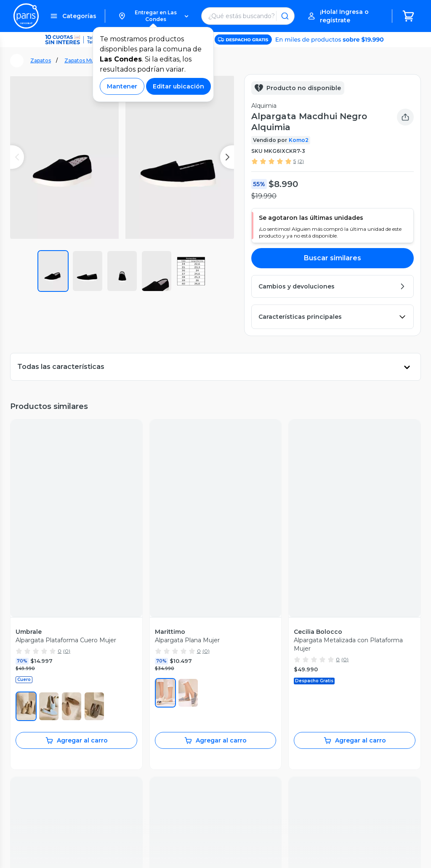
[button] (153, 16)
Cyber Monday (157, 693)
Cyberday (149, 702)
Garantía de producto (44, 693)
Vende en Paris (158, 666)
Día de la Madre (158, 710)
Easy (227, 684)
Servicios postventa (42, 684)
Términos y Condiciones (140, 810)
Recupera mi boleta (42, 675)
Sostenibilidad (156, 675)
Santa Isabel (238, 693)
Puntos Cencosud (246, 728)
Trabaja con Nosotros (250, 755)
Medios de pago (37, 710)
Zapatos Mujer (83, 60)
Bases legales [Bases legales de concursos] (126, 818)
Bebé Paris (152, 737)
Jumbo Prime (240, 666)
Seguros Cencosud (247, 719)
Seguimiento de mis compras (57, 666)
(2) (301, 161)
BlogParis (150, 755)
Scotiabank (236, 710)
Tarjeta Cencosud (245, 702)
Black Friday (153, 684)
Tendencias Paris (160, 746)
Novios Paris (154, 728)
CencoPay (235, 737)
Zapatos (41, 60)
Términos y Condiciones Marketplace (236, 810)
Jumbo (230, 675)
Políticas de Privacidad (330, 810)
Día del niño (153, 719)
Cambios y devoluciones (49, 702)
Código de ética (393, 810)
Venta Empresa (242, 746)
